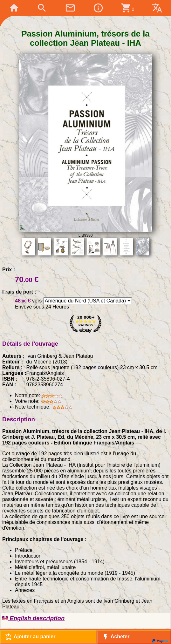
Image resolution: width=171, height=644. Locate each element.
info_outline (98, 8)
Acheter (116, 637)
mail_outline (70, 8)
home (14, 8)
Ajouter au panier (30, 637)
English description (33, 618)
